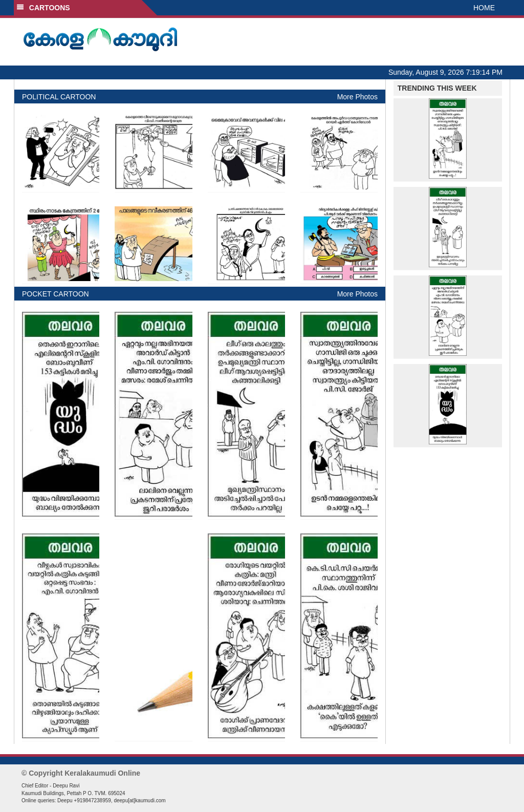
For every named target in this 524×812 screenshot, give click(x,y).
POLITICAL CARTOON (59, 97)
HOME (484, 8)
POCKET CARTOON (56, 294)
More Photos (357, 97)
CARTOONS (43, 8)
